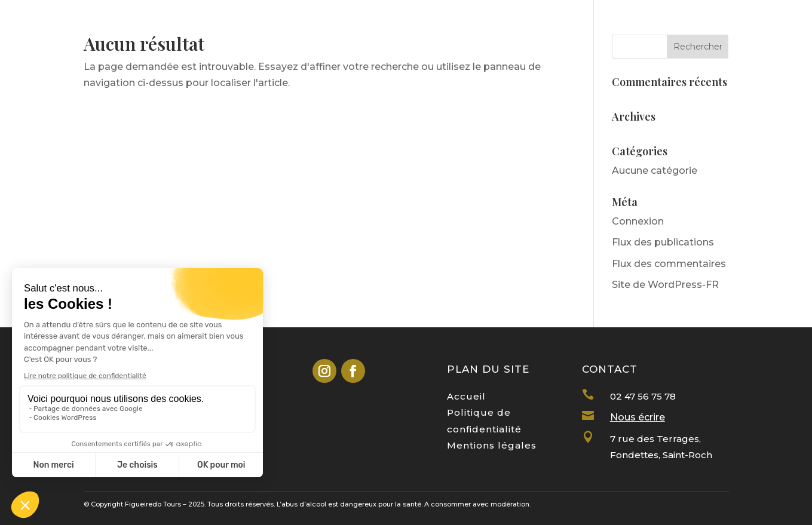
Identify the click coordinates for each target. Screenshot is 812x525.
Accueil (466, 396)
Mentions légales (492, 445)
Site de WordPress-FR (665, 285)
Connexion (638, 221)
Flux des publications (663, 242)
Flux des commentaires (669, 264)
